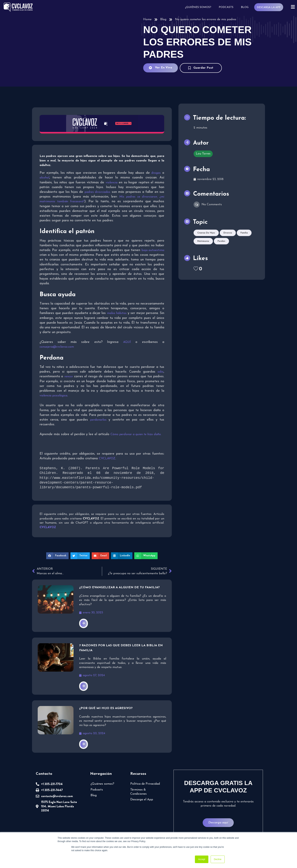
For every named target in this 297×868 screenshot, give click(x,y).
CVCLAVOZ (107, 459)
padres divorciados (97, 192)
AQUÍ (127, 342)
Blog (244, 7)
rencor (69, 377)
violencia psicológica (53, 396)
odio (161, 372)
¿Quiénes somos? (198, 7)
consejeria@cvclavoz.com (57, 347)
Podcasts (226, 7)
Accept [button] (202, 859)
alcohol (44, 178)
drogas (156, 173)
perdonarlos (98, 420)
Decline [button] (218, 859)
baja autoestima (153, 250)
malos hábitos (117, 313)
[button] (57, 556)
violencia (112, 183)
